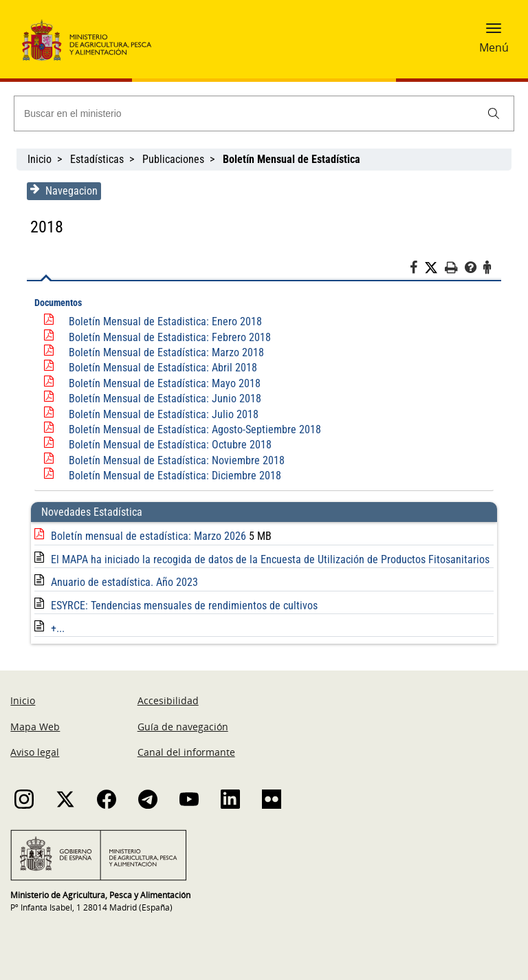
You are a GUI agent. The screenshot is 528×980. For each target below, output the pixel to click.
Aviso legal (35, 752)
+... (58, 628)
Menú (494, 47)
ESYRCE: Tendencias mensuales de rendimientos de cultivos (184, 606)
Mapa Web (35, 727)
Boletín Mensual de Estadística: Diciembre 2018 (175, 476)
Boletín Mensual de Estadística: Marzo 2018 (166, 352)
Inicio (40, 159)
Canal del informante (186, 752)
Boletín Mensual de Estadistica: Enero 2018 (165, 322)
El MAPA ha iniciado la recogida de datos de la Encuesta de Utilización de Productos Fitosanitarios (270, 559)
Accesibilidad (168, 700)
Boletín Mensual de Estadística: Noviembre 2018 (177, 460)
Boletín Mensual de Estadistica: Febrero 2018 (170, 337)
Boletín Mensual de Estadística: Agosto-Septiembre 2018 (195, 429)
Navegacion (64, 190)
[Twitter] (434, 268)
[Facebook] (417, 270)
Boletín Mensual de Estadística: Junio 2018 (165, 399)
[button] (494, 32)
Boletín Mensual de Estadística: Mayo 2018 (165, 383)
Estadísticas (97, 159)
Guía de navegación (183, 727)
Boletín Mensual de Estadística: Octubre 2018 (170, 445)
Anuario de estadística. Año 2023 (124, 582)
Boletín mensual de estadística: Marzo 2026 (150, 536)
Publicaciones (173, 159)
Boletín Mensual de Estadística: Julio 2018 (164, 414)
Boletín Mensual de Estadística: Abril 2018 (163, 368)
